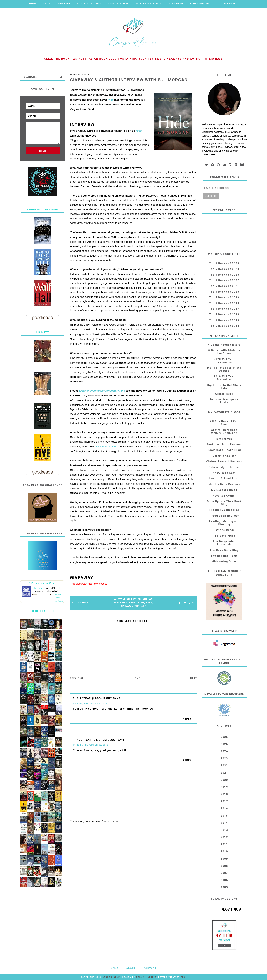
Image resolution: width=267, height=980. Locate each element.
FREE (149, 603)
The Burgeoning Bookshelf (224, 543)
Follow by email (225, 177)
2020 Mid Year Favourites (224, 361)
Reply (187, 719)
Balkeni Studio (146, 977)
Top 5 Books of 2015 (224, 320)
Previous (77, 678)
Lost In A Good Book (224, 478)
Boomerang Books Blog (224, 450)
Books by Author (89, 4)
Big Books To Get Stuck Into (224, 387)
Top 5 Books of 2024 (224, 269)
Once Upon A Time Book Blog (224, 503)
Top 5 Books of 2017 (224, 309)
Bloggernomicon (202, 4)
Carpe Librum (111, 977)
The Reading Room (224, 556)
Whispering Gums (224, 562)
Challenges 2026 (147, 4)
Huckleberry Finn (105, 447)
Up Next (43, 333)
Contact (64, 4)
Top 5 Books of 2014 (224, 326)
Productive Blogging (224, 510)
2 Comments (80, 603)
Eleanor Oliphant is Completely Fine (102, 391)
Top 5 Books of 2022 (224, 280)
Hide (111, 100)
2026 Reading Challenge (42, 583)
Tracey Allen (40, 588)
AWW (132, 603)
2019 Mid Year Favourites (224, 378)
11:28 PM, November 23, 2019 (91, 745)
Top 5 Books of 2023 (224, 275)
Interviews (176, 4)
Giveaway (127, 606)
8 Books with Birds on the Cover (224, 352)
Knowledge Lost (224, 473)
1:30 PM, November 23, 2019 (90, 703)
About (48, 4)
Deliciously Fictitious (224, 467)
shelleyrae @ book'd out (93, 698)
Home (33, 4)
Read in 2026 (117, 4)
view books (59, 601)
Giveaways (228, 4)
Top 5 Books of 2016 (224, 314)
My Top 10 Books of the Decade (224, 369)
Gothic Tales (224, 394)
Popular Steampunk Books (224, 401)
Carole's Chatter (224, 456)
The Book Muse (224, 536)
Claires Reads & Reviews (224, 461)
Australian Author (128, 599)
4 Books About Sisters (224, 345)
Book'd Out (224, 439)
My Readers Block (224, 490)
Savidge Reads (224, 530)
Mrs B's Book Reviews (224, 484)
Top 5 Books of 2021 (224, 286)
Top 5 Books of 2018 (224, 303)
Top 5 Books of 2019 (224, 297)
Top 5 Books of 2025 (224, 263)
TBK (183, 977)
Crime (141, 603)
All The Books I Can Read (224, 423)
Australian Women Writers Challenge (224, 431)
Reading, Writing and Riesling (224, 523)
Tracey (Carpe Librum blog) (95, 740)
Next (194, 678)
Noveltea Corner (224, 496)
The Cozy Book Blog (224, 550)
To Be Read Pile (43, 611)
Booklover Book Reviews (224, 444)
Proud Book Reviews (224, 516)
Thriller (140, 606)
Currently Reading (43, 210)
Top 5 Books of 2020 (224, 292)
